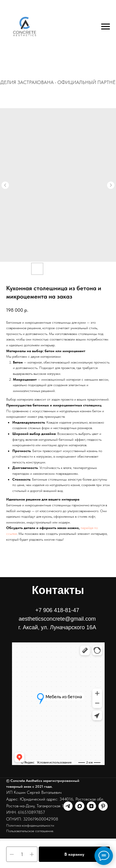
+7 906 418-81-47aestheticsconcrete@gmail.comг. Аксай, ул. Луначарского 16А (57, 619)
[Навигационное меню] (106, 27)
